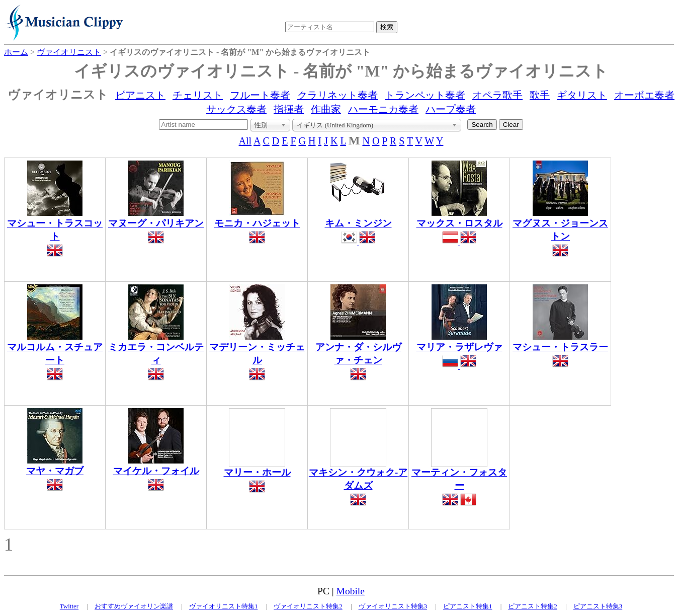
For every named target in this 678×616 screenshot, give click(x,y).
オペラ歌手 (497, 95)
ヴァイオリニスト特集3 (393, 606)
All (245, 141)
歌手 (540, 95)
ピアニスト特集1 (468, 606)
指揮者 (289, 109)
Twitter (69, 606)
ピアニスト (140, 95)
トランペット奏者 (425, 95)
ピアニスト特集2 (533, 606)
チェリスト (198, 95)
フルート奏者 (260, 95)
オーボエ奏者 (644, 95)
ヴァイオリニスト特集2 (308, 606)
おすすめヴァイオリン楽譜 (134, 606)
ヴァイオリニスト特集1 (224, 606)
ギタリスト (582, 95)
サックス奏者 (236, 109)
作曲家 (326, 109)
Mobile (351, 591)
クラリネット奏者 (337, 95)
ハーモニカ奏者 (383, 109)
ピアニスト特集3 (598, 606)
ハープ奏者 (451, 109)
